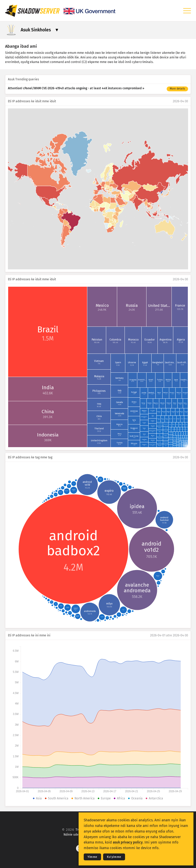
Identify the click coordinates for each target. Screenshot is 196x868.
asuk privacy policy (128, 842)
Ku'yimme (114, 857)
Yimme (92, 857)
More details (177, 89)
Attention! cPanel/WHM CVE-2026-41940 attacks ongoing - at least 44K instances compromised (75, 88)
